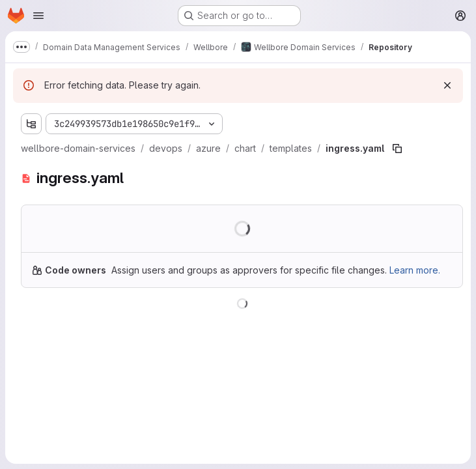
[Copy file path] (397, 149)
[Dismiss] (447, 85)
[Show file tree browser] (31, 124)
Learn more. (415, 270)
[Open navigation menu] (38, 16)
